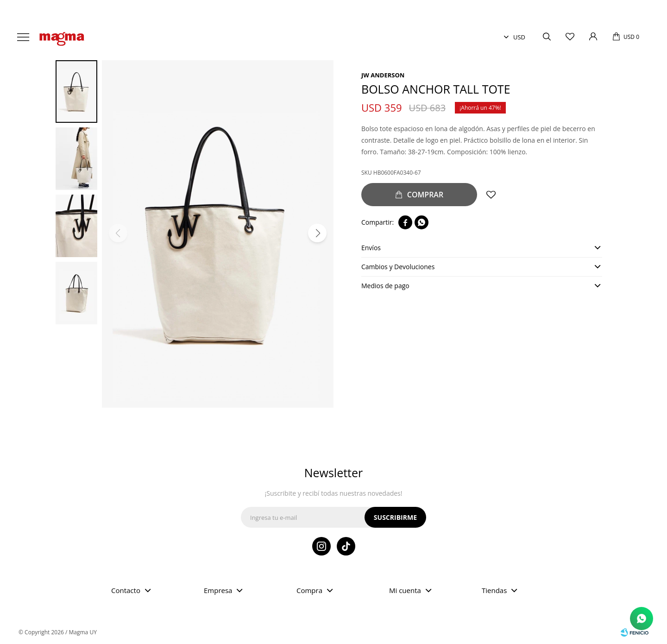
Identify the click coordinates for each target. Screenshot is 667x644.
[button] (317, 233)
